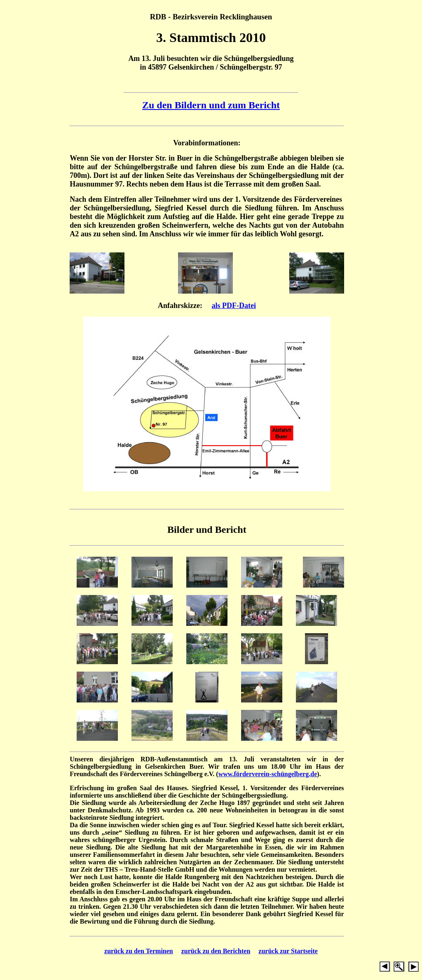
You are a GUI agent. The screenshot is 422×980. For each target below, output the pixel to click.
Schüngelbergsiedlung (259, 58)
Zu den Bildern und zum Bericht (211, 105)
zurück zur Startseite (288, 951)
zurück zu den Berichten (216, 951)
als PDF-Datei (233, 306)
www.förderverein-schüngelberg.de (268, 774)
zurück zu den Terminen (139, 951)
